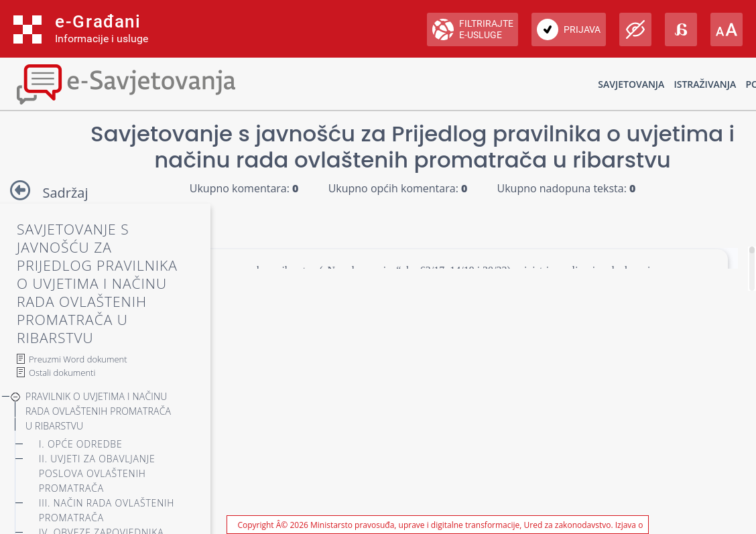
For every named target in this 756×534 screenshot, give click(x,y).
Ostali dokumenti (62, 373)
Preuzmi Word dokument (78, 359)
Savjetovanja (631, 84)
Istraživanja (705, 84)
